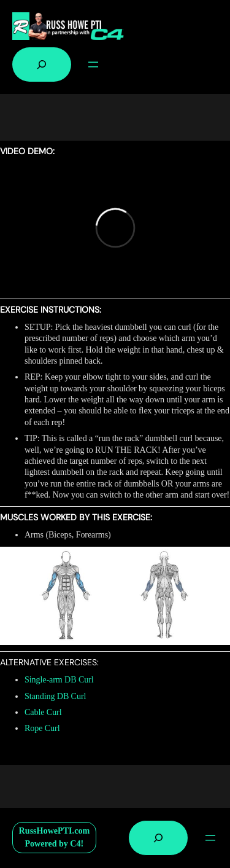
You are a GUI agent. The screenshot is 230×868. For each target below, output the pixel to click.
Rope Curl (42, 728)
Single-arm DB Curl (59, 679)
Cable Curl (43, 712)
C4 (75, 843)
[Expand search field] (42, 65)
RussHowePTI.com (55, 831)
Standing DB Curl (55, 696)
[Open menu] (93, 65)
